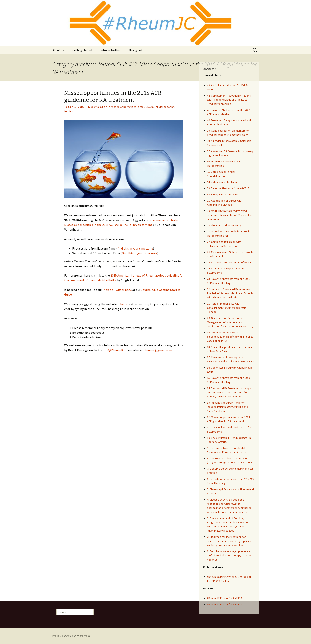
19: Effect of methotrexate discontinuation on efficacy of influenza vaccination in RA (230, 337)
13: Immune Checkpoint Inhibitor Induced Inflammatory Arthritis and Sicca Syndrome (227, 407)
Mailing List (135, 50)
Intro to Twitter (110, 50)
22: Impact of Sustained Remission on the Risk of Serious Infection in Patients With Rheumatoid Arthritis (230, 293)
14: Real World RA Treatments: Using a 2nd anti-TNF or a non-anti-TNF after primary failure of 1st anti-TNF (229, 392)
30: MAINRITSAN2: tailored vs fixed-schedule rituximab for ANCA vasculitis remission (230, 215)
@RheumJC (116, 350)
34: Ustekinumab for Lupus (223, 182)
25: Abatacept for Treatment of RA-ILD (229, 262)
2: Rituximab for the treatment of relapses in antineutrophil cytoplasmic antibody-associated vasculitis (230, 541)
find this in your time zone (135, 248)
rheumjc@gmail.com (158, 350)
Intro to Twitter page (117, 290)
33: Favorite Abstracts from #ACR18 (228, 188)
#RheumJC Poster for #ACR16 (225, 604)
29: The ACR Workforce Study (224, 225)
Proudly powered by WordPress (71, 636)
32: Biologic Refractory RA (222, 194)
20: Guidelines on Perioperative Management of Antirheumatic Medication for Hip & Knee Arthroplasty (230, 322)
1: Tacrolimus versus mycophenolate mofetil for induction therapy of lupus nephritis (229, 555)
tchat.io (123, 304)
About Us (58, 50)
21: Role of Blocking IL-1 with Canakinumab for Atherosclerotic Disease (227, 308)
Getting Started (82, 50)
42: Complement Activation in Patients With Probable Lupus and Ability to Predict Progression (229, 100)
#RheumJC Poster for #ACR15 (225, 598)
